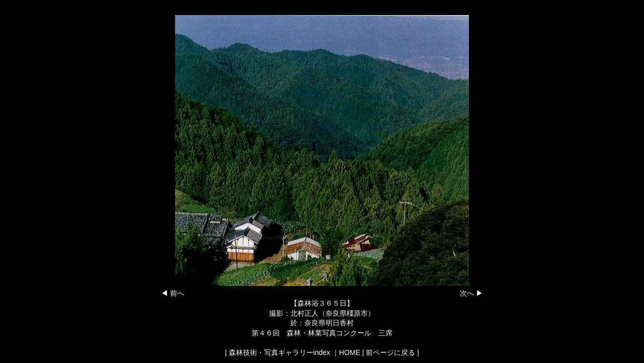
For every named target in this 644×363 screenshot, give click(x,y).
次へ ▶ (471, 293)
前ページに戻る (390, 352)
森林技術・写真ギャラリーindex (279, 352)
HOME (350, 352)
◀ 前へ (173, 293)
